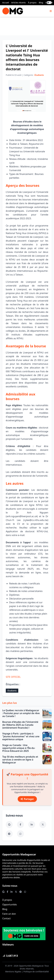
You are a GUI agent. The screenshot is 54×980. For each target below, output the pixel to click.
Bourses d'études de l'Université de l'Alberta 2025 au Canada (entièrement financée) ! (20, 725)
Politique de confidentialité (36, 972)
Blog (41, 3)
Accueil (6, 3)
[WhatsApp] (20, 834)
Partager (27, 799)
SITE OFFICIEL (13, 677)
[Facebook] (20, 825)
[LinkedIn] (32, 825)
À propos (32, 3)
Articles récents (18, 3)
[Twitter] (43, 825)
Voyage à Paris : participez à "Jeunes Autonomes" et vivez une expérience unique (21, 736)
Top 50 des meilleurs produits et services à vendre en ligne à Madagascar (20, 760)
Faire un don (9, 914)
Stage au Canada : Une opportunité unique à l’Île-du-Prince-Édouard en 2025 (19, 748)
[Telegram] (9, 834)
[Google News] (9, 825)
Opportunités (10, 905)
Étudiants (12, 691)
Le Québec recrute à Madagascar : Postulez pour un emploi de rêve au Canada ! (21, 713)
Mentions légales (13, 972)
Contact (6, 918)
